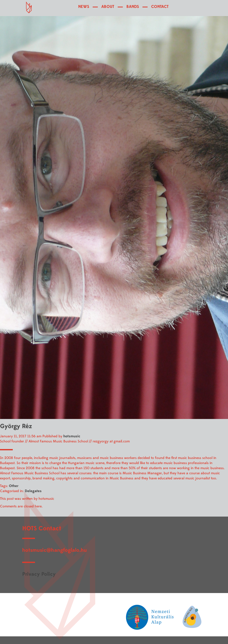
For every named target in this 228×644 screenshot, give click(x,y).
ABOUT (108, 7)
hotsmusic (72, 436)
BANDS (133, 7)
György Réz (16, 426)
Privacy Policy (39, 574)
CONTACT (160, 7)
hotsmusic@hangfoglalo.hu (55, 550)
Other (14, 486)
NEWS (84, 7)
